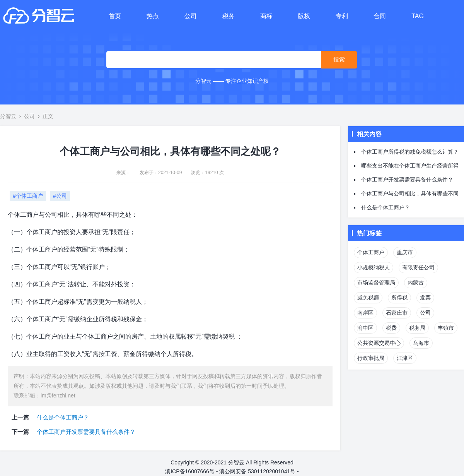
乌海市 (421, 343)
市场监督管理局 (376, 283)
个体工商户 (371, 252)
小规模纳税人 (374, 267)
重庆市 (405, 252)
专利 (342, 16)
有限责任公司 (418, 267)
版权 (304, 16)
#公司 (60, 196)
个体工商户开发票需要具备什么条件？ (86, 432)
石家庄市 (397, 313)
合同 (380, 16)
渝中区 (365, 328)
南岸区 (365, 313)
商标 (266, 16)
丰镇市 (446, 328)
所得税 (399, 298)
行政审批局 (371, 358)
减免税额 (368, 298)
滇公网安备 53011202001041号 (257, 471)
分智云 (8, 116)
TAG (418, 16)
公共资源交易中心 (379, 343)
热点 (153, 16)
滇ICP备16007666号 (190, 471)
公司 (191, 16)
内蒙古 (416, 283)
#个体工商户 (28, 196)
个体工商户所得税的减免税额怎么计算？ (410, 152)
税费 (391, 328)
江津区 (405, 358)
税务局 (417, 328)
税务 (229, 16)
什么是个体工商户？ (63, 417)
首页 (115, 16)
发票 (425, 298)
